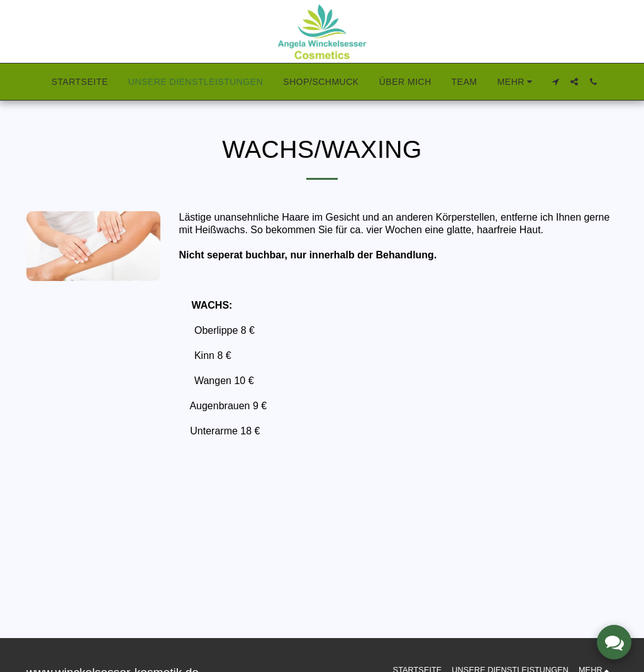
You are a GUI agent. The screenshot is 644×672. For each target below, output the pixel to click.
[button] (555, 82)
